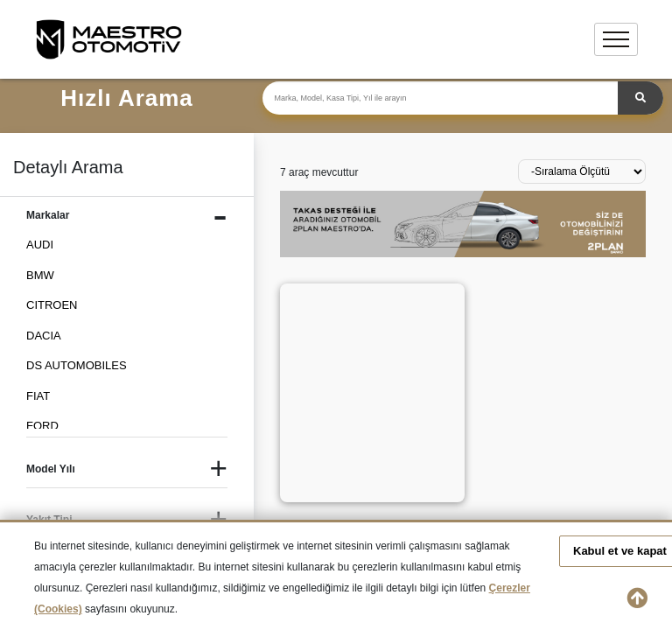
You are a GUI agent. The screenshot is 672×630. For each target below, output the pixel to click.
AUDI (40, 245)
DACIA (44, 336)
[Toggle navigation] (616, 39)
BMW (40, 275)
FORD (42, 426)
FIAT (38, 396)
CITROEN (52, 305)
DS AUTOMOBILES (77, 365)
